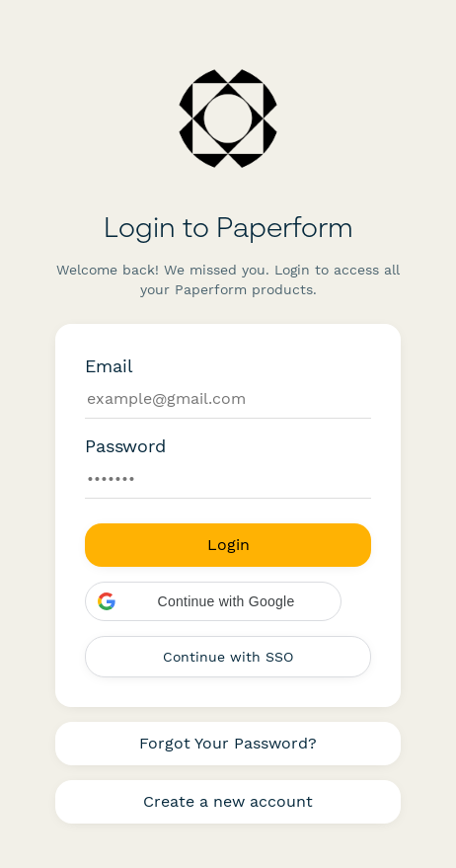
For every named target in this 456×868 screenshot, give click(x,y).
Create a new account (228, 801)
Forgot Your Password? (228, 743)
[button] (213, 601)
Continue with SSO (228, 657)
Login (228, 545)
